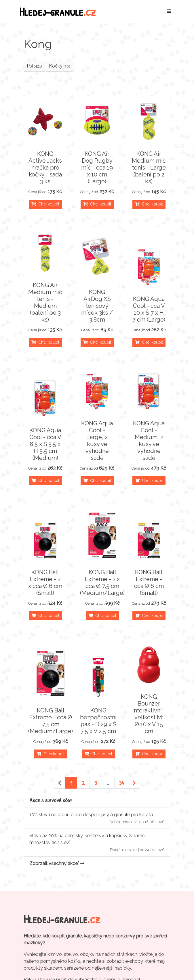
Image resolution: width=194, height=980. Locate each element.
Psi (34, 66)
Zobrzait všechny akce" (57, 863)
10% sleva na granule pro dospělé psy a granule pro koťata (91, 815)
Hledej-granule (58, 11)
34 (122, 783)
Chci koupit (45, 204)
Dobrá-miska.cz (123, 822)
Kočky (60, 66)
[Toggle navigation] (169, 11)
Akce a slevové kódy (51, 800)
